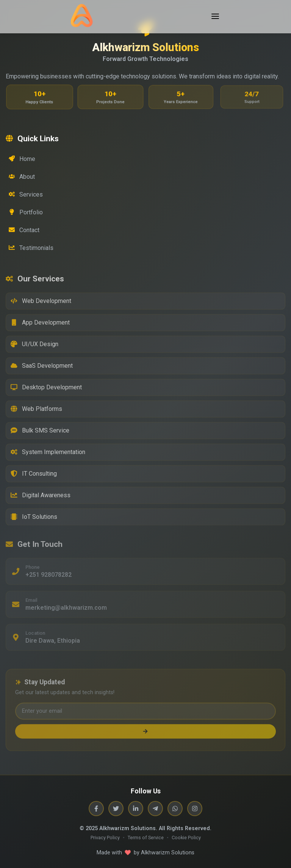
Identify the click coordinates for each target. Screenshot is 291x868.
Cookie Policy (186, 838)
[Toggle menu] (215, 17)
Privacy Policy (105, 838)
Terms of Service (146, 838)
